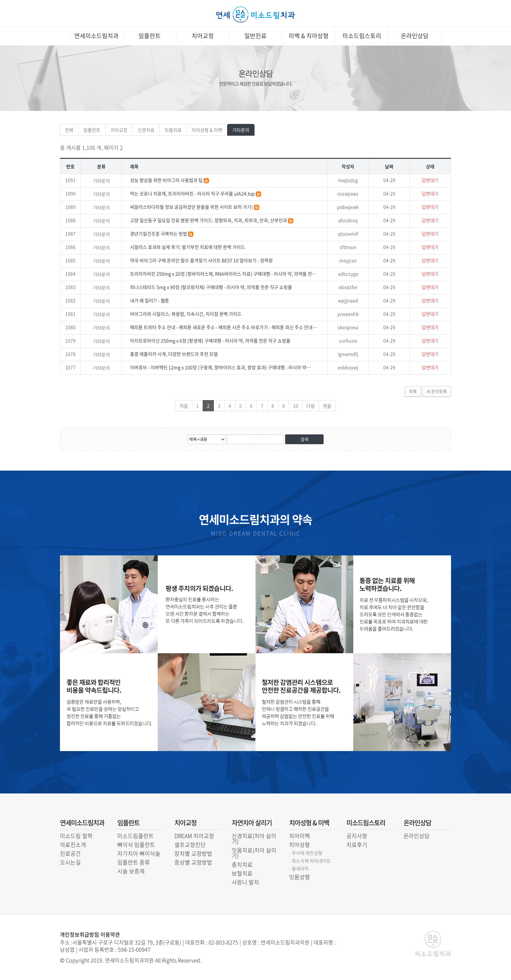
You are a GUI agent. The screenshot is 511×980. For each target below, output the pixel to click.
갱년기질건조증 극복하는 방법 (159, 234)
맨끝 (327, 406)
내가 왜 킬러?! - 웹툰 (150, 300)
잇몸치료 (173, 130)
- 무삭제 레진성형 (306, 853)
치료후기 (357, 844)
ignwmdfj (348, 354)
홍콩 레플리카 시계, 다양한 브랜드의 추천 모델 (174, 354)
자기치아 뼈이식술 (139, 853)
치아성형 (299, 844)
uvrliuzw (348, 340)
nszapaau (348, 193)
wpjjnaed (348, 300)
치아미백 (299, 836)
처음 (184, 406)
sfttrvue (348, 247)
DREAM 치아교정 (194, 836)
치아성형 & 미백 (207, 130)
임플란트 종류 (134, 862)
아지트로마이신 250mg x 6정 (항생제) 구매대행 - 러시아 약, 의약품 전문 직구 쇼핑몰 (210, 340)
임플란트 (150, 36)
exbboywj (348, 367)
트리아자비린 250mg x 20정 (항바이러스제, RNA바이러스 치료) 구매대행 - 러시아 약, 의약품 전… (223, 274)
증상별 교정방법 (193, 862)
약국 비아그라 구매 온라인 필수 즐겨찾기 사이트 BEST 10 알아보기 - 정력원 (201, 260)
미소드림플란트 (136, 836)
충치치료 (242, 864)
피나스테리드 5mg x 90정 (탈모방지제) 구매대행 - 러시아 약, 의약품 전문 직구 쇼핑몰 (211, 287)
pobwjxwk (348, 207)
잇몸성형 (299, 877)
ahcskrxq (348, 220)
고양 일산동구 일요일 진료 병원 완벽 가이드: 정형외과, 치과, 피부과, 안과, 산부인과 (209, 220)
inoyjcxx (348, 260)
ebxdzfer (348, 287)
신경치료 (146, 130)
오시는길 (70, 862)
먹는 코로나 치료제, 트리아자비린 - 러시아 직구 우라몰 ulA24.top (193, 193)
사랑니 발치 (245, 882)
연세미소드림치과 (96, 36)
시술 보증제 (131, 871)
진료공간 (70, 853)
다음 (311, 406)
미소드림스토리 (362, 36)
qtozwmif (348, 234)
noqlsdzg (348, 180)
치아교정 (203, 36)
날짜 (389, 166)
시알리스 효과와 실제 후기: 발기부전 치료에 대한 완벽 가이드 (188, 247)
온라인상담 (415, 36)
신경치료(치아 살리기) (254, 838)
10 (296, 406)
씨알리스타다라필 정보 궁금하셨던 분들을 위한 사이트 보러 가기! (192, 207)
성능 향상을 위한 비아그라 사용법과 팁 (167, 180)
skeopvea (348, 327)
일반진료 (255, 36)
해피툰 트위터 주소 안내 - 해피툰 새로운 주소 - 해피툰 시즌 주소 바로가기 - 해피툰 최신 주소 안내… (224, 327)
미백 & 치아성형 (309, 36)
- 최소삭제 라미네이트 (310, 861)
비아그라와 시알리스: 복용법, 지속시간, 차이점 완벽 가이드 (186, 314)
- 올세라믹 (299, 868)
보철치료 (242, 873)
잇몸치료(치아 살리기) (254, 853)
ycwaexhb (348, 314)
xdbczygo (348, 274)
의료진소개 (73, 844)
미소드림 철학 (76, 836)
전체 (69, 130)
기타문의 (241, 130)
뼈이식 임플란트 (136, 844)
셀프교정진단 (190, 844)
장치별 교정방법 (193, 853)
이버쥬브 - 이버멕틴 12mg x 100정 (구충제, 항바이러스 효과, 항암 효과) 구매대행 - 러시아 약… (220, 367)
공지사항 (357, 836)
